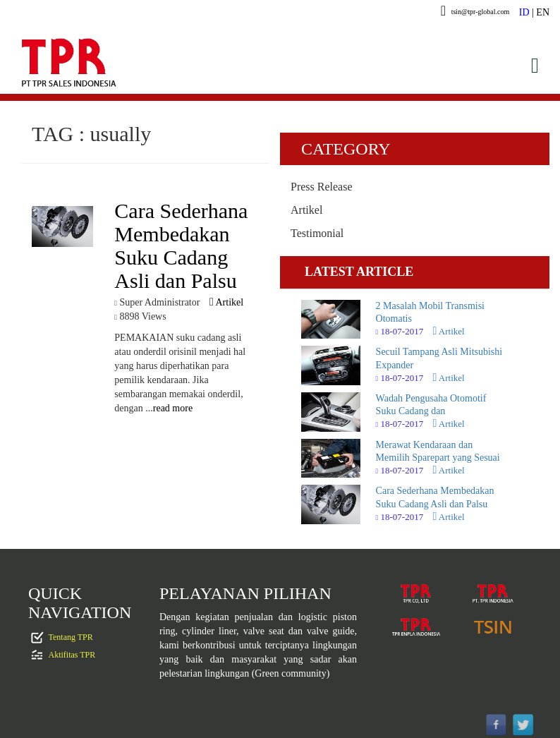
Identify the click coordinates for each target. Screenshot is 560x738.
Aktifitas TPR (72, 655)
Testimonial (317, 233)
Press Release (322, 187)
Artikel (226, 302)
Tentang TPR (71, 637)
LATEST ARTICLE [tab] (359, 272)
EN (543, 12)
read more (173, 408)
